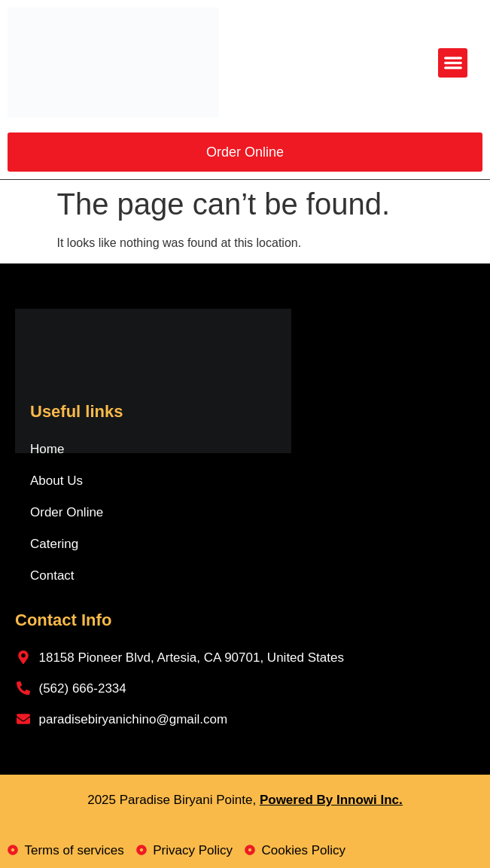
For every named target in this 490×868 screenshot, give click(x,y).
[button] (453, 63)
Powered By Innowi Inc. (331, 800)
